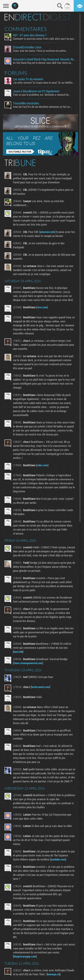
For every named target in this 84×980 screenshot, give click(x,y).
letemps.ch (54, 974)
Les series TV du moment (28, 79)
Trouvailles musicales (26, 103)
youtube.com (58, 859)
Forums (16, 73)
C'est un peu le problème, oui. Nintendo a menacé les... (42, 95)
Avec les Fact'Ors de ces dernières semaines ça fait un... (42, 107)
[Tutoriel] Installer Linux (27, 47)
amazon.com (47, 232)
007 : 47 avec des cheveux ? (30, 35)
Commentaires (26, 29)
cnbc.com (42, 465)
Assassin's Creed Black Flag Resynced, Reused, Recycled (45, 59)
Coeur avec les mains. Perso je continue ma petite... (40, 51)
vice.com (42, 307)
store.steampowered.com (28, 663)
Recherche (60, 6)
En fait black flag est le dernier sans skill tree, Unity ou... (43, 63)
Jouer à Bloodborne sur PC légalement (36, 91)
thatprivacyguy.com (25, 956)
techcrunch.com (40, 687)
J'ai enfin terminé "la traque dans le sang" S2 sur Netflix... (44, 83)
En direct (23, 17)
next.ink (18, 652)
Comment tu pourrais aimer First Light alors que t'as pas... (44, 39)
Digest (57, 17)
